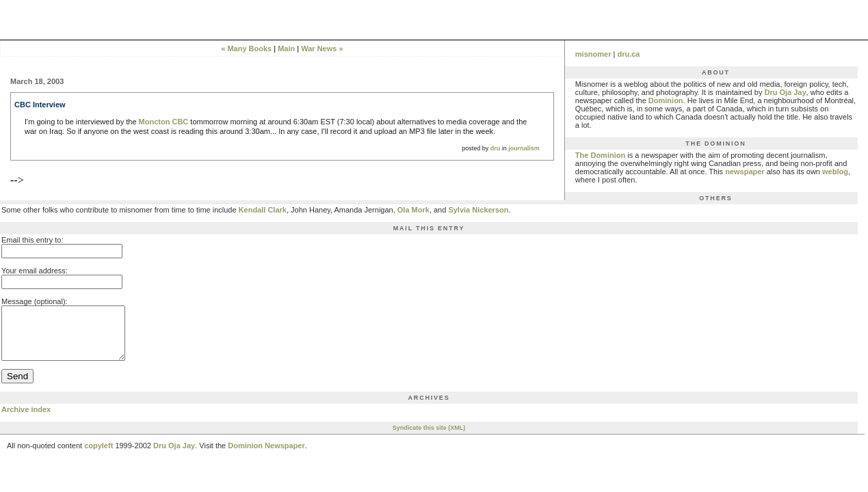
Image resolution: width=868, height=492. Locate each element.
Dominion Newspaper (266, 456)
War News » (322, 49)
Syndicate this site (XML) (429, 438)
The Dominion (600, 155)
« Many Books (246, 49)
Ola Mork (413, 210)
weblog (835, 172)
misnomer (593, 54)
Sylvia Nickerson (478, 210)
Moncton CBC (164, 122)
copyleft (98, 456)
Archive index (26, 420)
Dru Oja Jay (785, 92)
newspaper (745, 172)
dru (496, 148)
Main (286, 49)
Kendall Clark (263, 210)
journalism (524, 148)
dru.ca (628, 54)
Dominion (666, 100)
